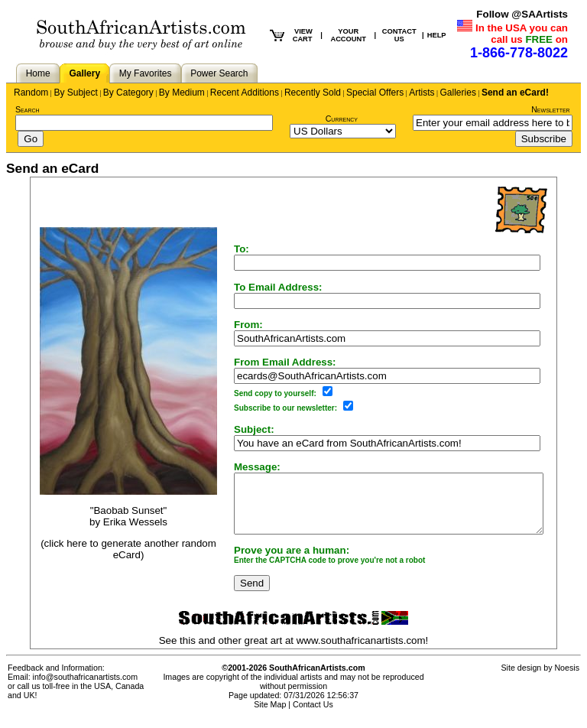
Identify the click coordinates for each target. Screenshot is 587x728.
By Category (128, 93)
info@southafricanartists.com (86, 688)
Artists (422, 93)
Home (38, 73)
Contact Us (313, 716)
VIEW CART (303, 35)
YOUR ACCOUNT (348, 35)
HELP (437, 35)
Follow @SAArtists (522, 14)
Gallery (84, 73)
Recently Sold (313, 93)
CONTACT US (399, 35)
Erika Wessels (117, 527)
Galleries (458, 93)
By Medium (182, 93)
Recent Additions (245, 93)
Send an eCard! (515, 93)
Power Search (219, 73)
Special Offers (375, 93)
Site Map (270, 716)
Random (31, 93)
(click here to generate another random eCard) (110, 555)
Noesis (567, 679)
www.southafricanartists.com (361, 652)
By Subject (75, 93)
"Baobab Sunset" (110, 516)
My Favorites (146, 73)
